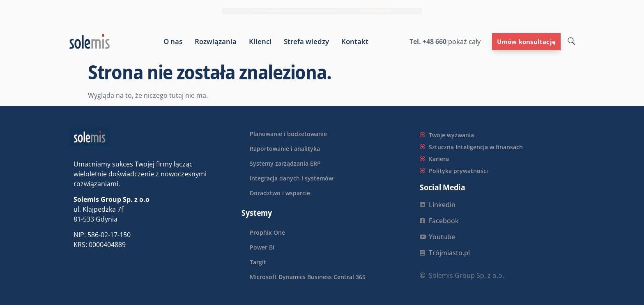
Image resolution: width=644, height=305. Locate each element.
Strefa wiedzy (306, 42)
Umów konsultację (526, 42)
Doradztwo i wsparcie (280, 193)
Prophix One (267, 232)
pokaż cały (463, 42)
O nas (173, 42)
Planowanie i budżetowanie (288, 134)
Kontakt (355, 42)
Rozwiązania (216, 42)
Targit (258, 262)
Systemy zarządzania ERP (285, 163)
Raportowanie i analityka (285, 149)
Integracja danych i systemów (291, 178)
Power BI (262, 247)
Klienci (260, 42)
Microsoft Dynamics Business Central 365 (308, 277)
